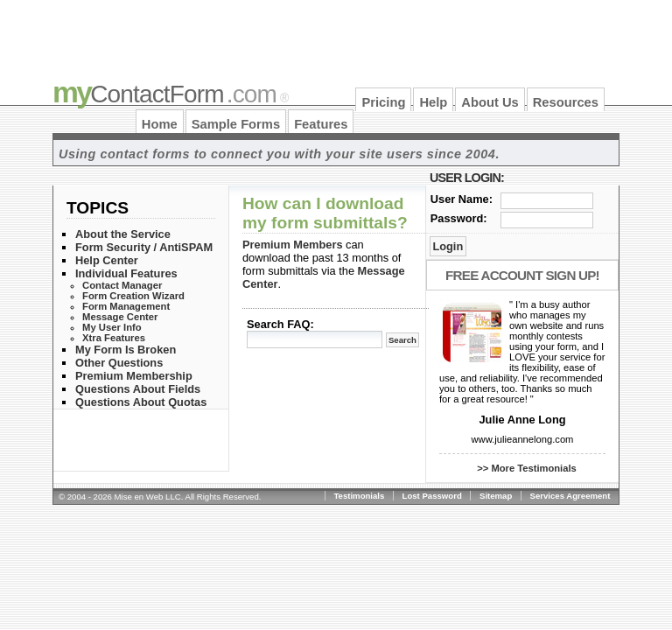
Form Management (126, 306)
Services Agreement (570, 496)
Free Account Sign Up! (522, 275)
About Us (490, 102)
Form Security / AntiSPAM (144, 247)
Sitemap (496, 496)
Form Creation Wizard (133, 296)
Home (160, 124)
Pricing (383, 102)
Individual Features (126, 273)
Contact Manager (122, 285)
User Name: (462, 199)
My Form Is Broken (126, 350)
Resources (566, 102)
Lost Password (432, 496)
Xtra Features (114, 338)
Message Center (120, 317)
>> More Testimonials (527, 468)
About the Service (123, 234)
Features (321, 124)
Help (433, 102)
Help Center (107, 260)
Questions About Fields (138, 389)
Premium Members (293, 245)
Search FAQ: (280, 324)
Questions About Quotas (141, 402)
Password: (459, 218)
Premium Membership (134, 376)
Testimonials (359, 496)
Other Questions (119, 363)
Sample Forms (236, 124)
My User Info (112, 327)
